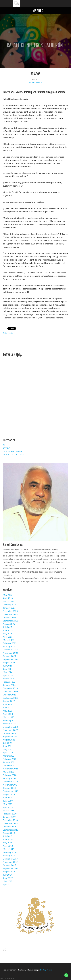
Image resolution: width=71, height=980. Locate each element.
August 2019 (9, 794)
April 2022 (8, 752)
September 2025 (11, 621)
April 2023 (8, 714)
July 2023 (7, 704)
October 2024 (9, 656)
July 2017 (7, 875)
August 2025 (9, 624)
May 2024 (8, 672)
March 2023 (9, 717)
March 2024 (9, 679)
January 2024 (9, 685)
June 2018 (8, 839)
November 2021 (10, 769)
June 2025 (8, 630)
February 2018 (10, 852)
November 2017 (10, 862)
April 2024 (8, 675)
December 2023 (10, 688)
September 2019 (11, 791)
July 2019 (7, 798)
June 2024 (8, 669)
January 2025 (9, 646)
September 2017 (11, 868)
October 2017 (9, 865)
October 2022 (9, 733)
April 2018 (8, 846)
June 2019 (8, 801)
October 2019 (9, 788)
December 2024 (10, 650)
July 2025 (7, 627)
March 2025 (9, 640)
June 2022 (8, 746)
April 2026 (8, 598)
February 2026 (10, 605)
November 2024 (10, 653)
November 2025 (10, 614)
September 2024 (11, 659)
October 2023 (9, 695)
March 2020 (9, 772)
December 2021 (10, 765)
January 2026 (9, 608)
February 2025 (10, 643)
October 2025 (9, 617)
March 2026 (9, 601)
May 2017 (8, 881)
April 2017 (8, 884)
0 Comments (36, 82)
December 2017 (10, 859)
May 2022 (8, 749)
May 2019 (8, 804)
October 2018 (9, 826)
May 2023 (8, 711)
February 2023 (10, 720)
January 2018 (9, 855)
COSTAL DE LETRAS (12, 451)
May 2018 (8, 843)
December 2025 (10, 611)
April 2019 (8, 807)
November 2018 (10, 823)
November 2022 (10, 730)
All (4, 445)
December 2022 (10, 727)
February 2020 (10, 775)
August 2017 (9, 872)
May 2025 (8, 633)
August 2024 (9, 662)
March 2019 (9, 810)
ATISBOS (35, 74)
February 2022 (10, 759)
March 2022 (9, 756)
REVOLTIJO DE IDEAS (13, 455)
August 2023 (9, 701)
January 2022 (9, 762)
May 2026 (8, 595)
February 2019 (10, 814)
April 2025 (8, 637)
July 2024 (7, 666)
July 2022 (7, 743)
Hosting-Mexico (46, 970)
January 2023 (9, 724)
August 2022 (9, 740)
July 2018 (7, 836)
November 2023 (10, 691)
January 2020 (9, 778)
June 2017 (8, 878)
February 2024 (10, 682)
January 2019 (9, 817)
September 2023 (11, 698)
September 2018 (11, 830)
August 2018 (9, 833)
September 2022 (11, 736)
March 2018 (9, 849)
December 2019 (10, 781)
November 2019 (10, 785)
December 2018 (10, 820)
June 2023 (8, 707)
